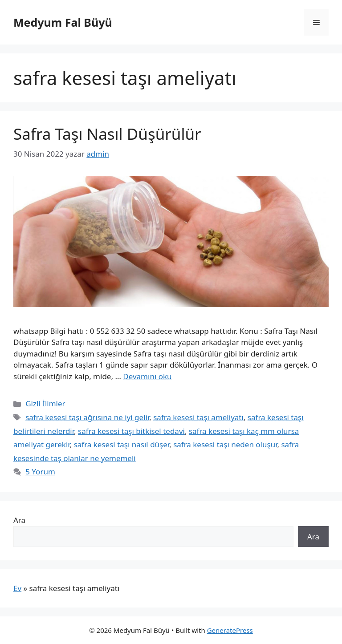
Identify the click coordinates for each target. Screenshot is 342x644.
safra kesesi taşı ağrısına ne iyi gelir (87, 417)
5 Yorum (40, 472)
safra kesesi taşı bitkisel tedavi (131, 431)
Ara (19, 520)
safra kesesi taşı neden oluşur (225, 444)
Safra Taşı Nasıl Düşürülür (107, 134)
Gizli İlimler (45, 403)
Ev (17, 588)
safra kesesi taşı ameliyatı (198, 417)
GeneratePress (230, 630)
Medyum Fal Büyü (63, 22)
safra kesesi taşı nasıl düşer (122, 444)
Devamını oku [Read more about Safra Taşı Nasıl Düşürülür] (147, 376)
